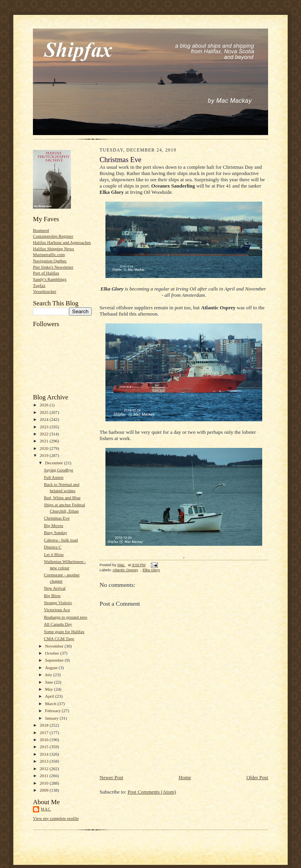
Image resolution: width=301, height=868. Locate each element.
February (53, 711)
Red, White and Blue (62, 498)
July (49, 675)
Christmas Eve (57, 518)
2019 (44, 455)
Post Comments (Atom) (152, 792)
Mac (46, 809)
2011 (44, 776)
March (51, 704)
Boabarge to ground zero (66, 617)
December (55, 463)
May (50, 689)
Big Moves (53, 525)
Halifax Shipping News (53, 249)
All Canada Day (58, 624)
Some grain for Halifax (64, 632)
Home (185, 777)
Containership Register (53, 236)
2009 (44, 790)
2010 (44, 783)
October (53, 653)
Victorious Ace (57, 610)
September (55, 660)
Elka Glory (151, 570)
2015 (44, 747)
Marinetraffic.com (49, 254)
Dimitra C (53, 547)
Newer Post (111, 777)
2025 (44, 412)
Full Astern (54, 477)
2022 (44, 434)
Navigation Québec (50, 261)
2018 (44, 725)
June (50, 682)
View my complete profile (56, 818)
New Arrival (55, 588)
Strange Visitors (58, 603)
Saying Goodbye (59, 470)
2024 (44, 419)
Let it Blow (54, 554)
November (55, 646)
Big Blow (52, 596)
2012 (44, 769)
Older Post (257, 777)
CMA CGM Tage (59, 639)
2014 (44, 754)
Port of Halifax (46, 273)
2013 (44, 761)
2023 (44, 427)
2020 (44, 448)
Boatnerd (41, 230)
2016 (44, 740)
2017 (44, 733)
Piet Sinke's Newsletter (53, 267)
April (50, 696)
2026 (44, 405)
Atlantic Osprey (125, 570)
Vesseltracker (45, 291)
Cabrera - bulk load (61, 540)
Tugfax (39, 285)
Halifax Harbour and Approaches (62, 242)
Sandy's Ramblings (50, 279)
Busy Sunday (55, 532)
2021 (44, 441)
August (52, 668)
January (53, 718)
